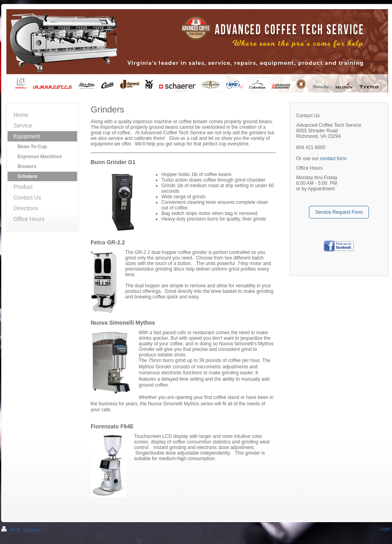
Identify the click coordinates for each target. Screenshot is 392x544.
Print (11, 530)
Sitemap (32, 530)
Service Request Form (339, 212)
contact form (333, 159)
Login (385, 529)
